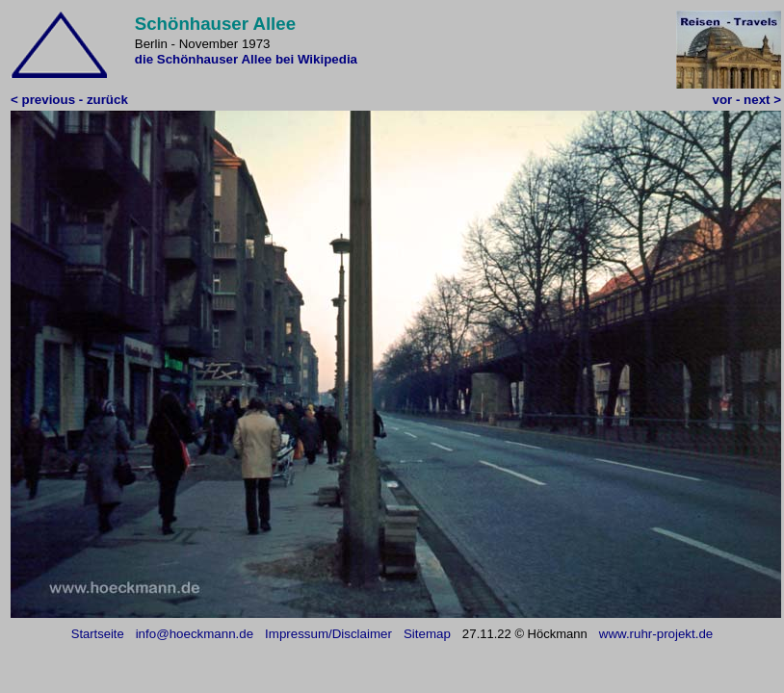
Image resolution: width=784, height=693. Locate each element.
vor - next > (747, 100)
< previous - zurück (69, 100)
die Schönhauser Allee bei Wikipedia (246, 59)
